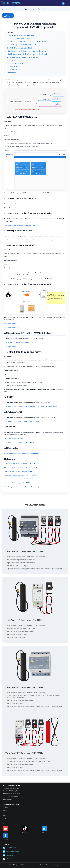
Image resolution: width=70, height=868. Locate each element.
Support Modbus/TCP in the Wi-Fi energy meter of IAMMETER (22, 453)
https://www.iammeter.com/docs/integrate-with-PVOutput (20, 442)
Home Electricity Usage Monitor (11, 794)
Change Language (59, 865)
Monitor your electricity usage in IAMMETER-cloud (19, 483)
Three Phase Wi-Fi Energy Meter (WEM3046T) (24, 687)
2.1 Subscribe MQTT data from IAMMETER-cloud (27, 51)
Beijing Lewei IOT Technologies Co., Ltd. (24, 865)
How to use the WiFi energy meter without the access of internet (22, 463)
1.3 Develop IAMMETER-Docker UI (22, 45)
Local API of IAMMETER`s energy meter (16, 439)
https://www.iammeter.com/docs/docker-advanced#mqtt (19, 225)
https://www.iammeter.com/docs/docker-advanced (28, 208)
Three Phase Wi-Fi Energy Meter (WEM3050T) (24, 753)
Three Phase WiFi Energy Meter (11, 791)
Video (4, 816)
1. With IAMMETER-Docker (20, 35)
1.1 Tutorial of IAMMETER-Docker (22, 39)
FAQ (4, 813)
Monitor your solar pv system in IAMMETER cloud (18, 479)
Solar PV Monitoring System (10, 796)
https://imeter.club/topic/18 (11, 346)
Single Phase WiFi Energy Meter (11, 788)
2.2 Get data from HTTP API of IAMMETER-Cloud (28, 54)
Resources (5, 808)
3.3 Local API (13, 66)
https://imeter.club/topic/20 (11, 324)
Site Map (5, 819)
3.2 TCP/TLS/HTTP (16, 63)
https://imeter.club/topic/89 (11, 328)
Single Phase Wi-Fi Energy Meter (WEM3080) (24, 620)
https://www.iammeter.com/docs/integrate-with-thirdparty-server (22, 421)
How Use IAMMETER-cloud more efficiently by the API (20, 342)
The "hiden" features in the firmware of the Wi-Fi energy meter (21, 467)
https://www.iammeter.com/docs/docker (23, 204)
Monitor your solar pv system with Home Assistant (18, 471)
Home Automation (8, 799)
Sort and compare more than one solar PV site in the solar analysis (22, 487)
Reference (11, 73)
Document (5, 810)
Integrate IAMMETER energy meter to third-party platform (20, 475)
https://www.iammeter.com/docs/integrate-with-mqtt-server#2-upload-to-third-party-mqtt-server (30, 406)
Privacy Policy (50, 865)
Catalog (8, 16)
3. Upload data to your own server (22, 57)
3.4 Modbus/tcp (14, 69)
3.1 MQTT (12, 60)
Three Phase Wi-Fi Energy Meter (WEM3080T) (24, 551)
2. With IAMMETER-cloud (19, 48)
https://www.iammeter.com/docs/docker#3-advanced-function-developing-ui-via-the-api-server (30, 240)
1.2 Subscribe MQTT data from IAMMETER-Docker (28, 42)
